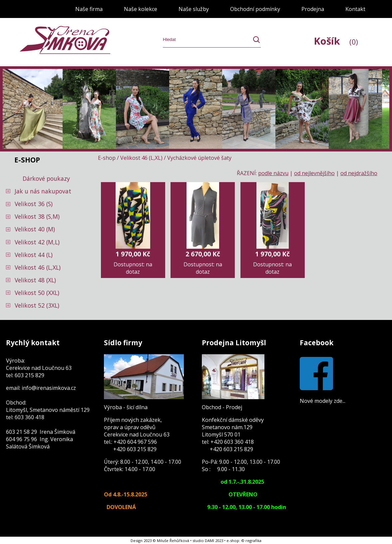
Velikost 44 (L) (34, 255)
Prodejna (313, 9)
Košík (336, 41)
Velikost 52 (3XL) (37, 305)
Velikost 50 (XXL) (37, 293)
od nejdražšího (359, 173)
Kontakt (355, 9)
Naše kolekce (141, 9)
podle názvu (273, 173)
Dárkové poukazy (46, 178)
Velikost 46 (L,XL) (38, 267)
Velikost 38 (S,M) (37, 216)
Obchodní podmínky (255, 9)
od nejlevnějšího (314, 173)
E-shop (107, 158)
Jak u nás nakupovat (43, 191)
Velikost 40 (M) (35, 229)
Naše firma (89, 9)
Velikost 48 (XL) (35, 280)
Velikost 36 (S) (34, 204)
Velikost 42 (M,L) (37, 242)
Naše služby (194, 9)
